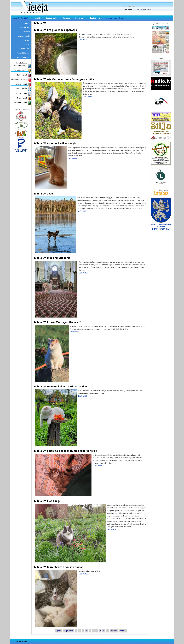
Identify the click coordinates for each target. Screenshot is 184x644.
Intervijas (27, 44)
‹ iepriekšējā (69, 631)
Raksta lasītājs (25, 49)
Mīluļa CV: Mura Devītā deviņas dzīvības (59, 567)
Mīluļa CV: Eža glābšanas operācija (56, 30)
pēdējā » (123, 631)
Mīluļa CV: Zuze (43, 194)
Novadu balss (51, 18)
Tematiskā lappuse (23, 53)
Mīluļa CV (27, 32)
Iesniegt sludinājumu (115, 18)
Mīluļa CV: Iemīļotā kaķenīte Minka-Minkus (61, 387)
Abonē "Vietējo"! (21, 18)
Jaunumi (27, 23)
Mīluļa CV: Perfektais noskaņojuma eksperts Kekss (65, 451)
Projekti (37, 18)
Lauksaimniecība (24, 36)
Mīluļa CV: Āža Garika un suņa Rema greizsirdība (64, 79)
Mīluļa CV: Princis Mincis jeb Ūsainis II (57, 322)
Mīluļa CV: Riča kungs (47, 501)
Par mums (80, 18)
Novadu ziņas (25, 28)
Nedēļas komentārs (23, 57)
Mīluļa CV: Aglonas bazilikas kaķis (55, 143)
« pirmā (59, 631)
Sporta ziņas (26, 40)
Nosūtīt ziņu (95, 18)
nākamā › (114, 631)
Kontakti (66, 18)
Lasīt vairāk (83, 40)
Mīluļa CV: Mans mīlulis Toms (52, 258)
